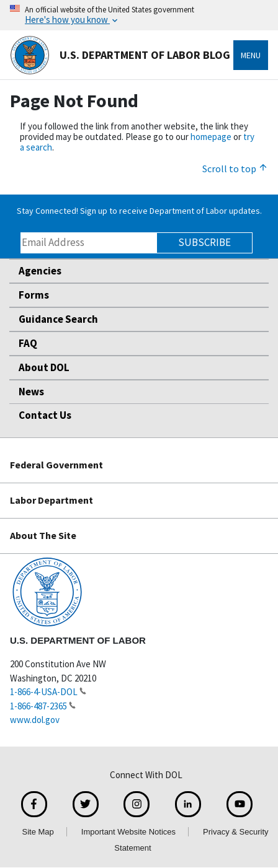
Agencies (40, 271)
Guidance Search (58, 319)
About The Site (43, 535)
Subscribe (204, 242)
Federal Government (56, 465)
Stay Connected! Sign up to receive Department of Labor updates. (139, 211)
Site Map (38, 832)
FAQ (28, 343)
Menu (251, 55)
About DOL (44, 367)
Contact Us (45, 415)
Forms (34, 295)
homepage (211, 137)
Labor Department (52, 500)
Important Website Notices (128, 832)
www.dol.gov (35, 720)
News (31, 392)
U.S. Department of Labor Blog (120, 55)
